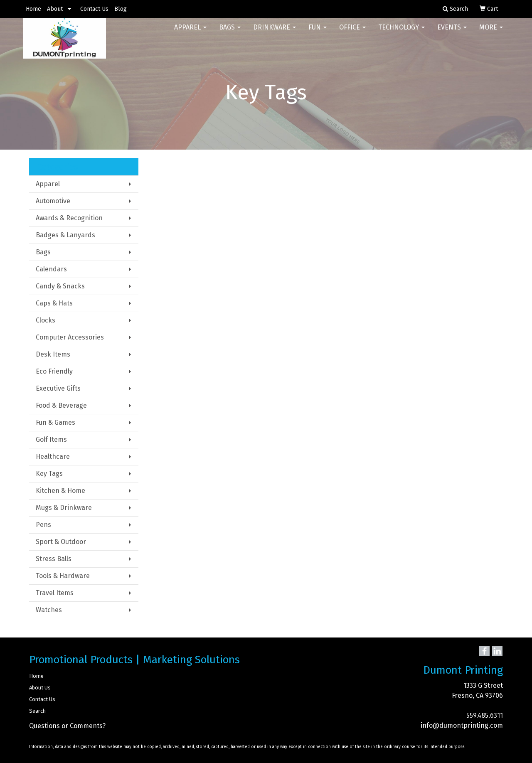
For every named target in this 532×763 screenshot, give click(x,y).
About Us (40, 688)
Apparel (190, 33)
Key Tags (49, 474)
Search (37, 711)
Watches (49, 610)
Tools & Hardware (63, 576)
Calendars (51, 269)
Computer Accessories (70, 337)
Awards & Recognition (69, 218)
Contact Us (94, 9)
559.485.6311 (485, 715)
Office (352, 33)
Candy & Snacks (60, 286)
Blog (121, 9)
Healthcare (53, 457)
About (55, 9)
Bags (230, 33)
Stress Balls (54, 559)
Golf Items (51, 439)
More (491, 33)
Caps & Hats (54, 303)
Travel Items (55, 593)
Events (452, 33)
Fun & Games (55, 422)
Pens (43, 525)
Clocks (46, 320)
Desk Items (53, 354)
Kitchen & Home (60, 491)
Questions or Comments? (67, 726)
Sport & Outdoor (61, 542)
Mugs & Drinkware (64, 508)
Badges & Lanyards (65, 235)
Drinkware (275, 33)
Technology (401, 33)
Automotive (53, 201)
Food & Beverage (61, 405)
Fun (318, 33)
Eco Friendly (54, 371)
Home (33, 9)
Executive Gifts (58, 388)
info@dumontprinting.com (462, 725)
